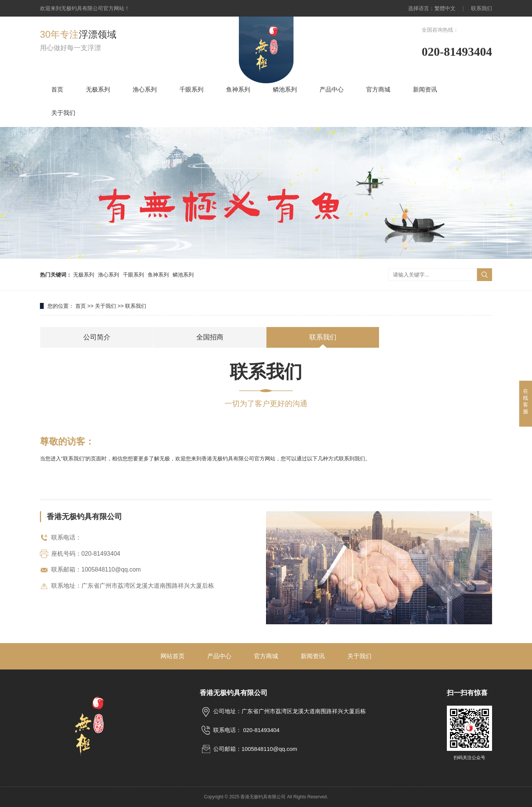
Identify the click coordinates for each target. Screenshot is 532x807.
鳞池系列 (285, 89)
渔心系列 (145, 89)
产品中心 (332, 89)
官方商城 (378, 89)
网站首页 (173, 656)
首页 (57, 89)
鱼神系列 (238, 89)
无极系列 (98, 89)
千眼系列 (191, 89)
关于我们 (63, 113)
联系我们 (482, 8)
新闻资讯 (425, 89)
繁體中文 (445, 8)
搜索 (485, 275)
